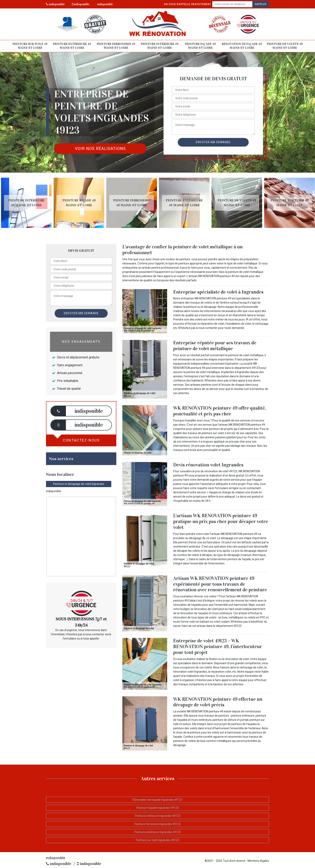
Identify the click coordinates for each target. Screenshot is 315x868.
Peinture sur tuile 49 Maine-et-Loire (30, 46)
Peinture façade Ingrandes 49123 (158, 808)
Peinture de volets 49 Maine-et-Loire (285, 46)
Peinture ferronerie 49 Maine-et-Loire (116, 46)
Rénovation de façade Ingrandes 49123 (157, 800)
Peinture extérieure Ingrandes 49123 (158, 832)
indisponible (55, 4)
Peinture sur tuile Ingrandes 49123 (157, 840)
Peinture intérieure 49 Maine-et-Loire (160, 46)
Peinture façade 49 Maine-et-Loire (200, 46)
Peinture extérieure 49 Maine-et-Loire (72, 46)
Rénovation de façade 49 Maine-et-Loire (242, 46)
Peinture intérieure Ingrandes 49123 (158, 816)
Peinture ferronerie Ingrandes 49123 (157, 824)
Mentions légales (258, 861)
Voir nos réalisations (100, 149)
